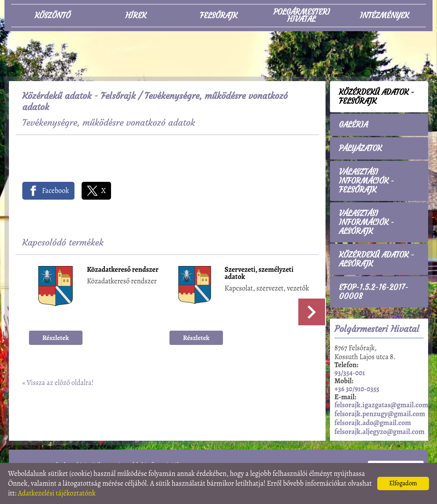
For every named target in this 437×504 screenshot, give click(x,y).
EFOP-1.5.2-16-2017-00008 (374, 292)
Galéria (353, 125)
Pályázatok (360, 148)
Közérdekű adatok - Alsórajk (377, 259)
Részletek (56, 338)
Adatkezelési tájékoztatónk (57, 493)
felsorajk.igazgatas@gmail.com (381, 405)
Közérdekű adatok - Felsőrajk (79, 96)
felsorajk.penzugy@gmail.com (380, 414)
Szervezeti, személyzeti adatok (259, 274)
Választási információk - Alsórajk (367, 222)
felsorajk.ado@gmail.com (373, 423)
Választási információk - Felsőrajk (367, 181)
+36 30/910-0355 (357, 389)
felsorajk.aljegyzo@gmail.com (379, 432)
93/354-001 (350, 373)
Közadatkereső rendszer (123, 270)
